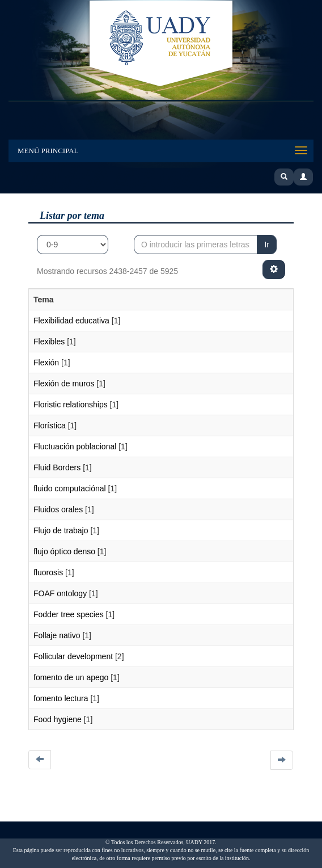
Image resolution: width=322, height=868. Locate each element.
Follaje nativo (57, 635)
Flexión (46, 363)
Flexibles (49, 342)
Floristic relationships (71, 404)
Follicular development (73, 656)
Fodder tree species (69, 614)
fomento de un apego (71, 677)
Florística (50, 425)
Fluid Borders (57, 467)
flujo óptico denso (64, 551)
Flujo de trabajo (61, 530)
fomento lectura (61, 698)
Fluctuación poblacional (75, 446)
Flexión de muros (64, 384)
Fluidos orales (58, 509)
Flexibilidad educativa (71, 321)
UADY (161, 44)
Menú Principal (48, 151)
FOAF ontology (60, 593)
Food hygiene (58, 719)
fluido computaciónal (70, 488)
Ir (267, 245)
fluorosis (48, 572)
